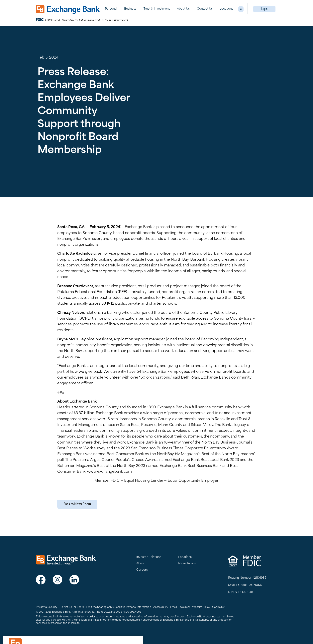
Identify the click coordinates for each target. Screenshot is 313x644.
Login (264, 9)
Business (130, 9)
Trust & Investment (157, 9)
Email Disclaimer (180, 607)
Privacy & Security (47, 607)
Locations (226, 9)
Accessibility (161, 607)
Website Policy (201, 607)
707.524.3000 (112, 612)
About (141, 564)
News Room (187, 564)
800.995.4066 (133, 612)
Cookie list (218, 607)
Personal (111, 9)
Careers (142, 570)
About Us (183, 9)
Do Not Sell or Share (72, 607)
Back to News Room (77, 504)
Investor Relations (149, 557)
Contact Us (205, 9)
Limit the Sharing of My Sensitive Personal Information (119, 607)
